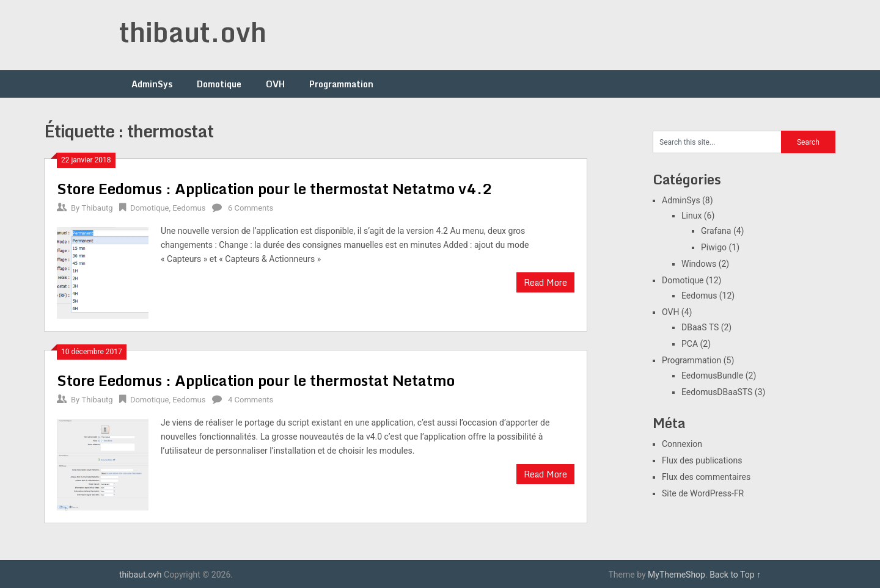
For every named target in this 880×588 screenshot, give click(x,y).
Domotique (219, 84)
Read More (545, 282)
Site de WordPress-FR (703, 493)
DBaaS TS (700, 327)
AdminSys (152, 84)
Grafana (716, 231)
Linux (691, 216)
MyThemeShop (676, 575)
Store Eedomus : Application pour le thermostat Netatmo (256, 380)
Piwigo (714, 247)
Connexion (682, 444)
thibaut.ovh (193, 32)
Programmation (341, 84)
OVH (275, 84)
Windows (699, 264)
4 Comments (251, 400)
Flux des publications (702, 460)
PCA (690, 344)
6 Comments (251, 208)
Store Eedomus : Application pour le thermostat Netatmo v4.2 (275, 188)
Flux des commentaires (706, 477)
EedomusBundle (712, 376)
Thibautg (97, 208)
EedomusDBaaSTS (717, 392)
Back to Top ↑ (735, 575)
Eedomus (189, 208)
